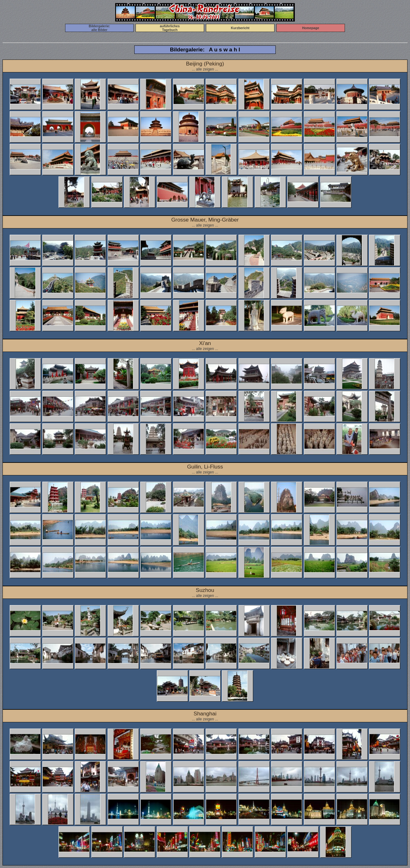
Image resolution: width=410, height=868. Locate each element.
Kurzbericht (240, 28)
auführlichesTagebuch (170, 28)
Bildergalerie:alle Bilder (100, 28)
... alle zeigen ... (205, 69)
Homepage (310, 28)
